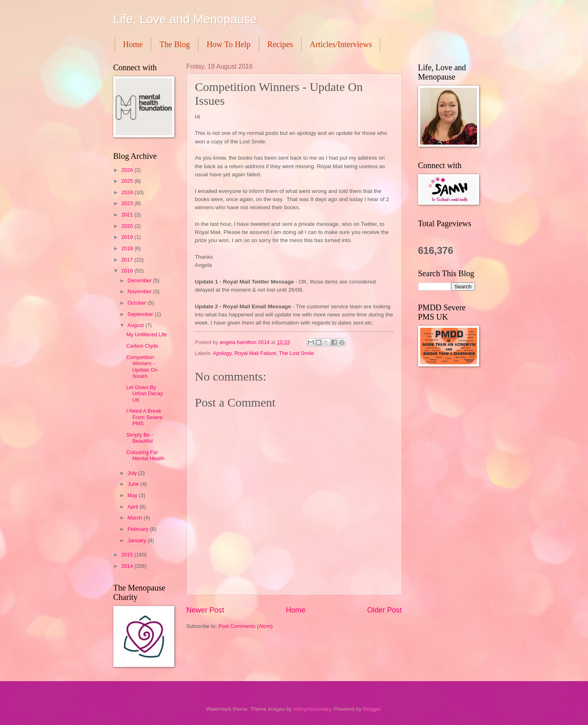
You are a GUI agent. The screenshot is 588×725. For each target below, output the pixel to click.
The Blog (175, 44)
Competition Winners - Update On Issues (142, 367)
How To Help (228, 44)
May (133, 495)
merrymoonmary (312, 709)
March (136, 518)
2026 (128, 170)
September (141, 314)
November (140, 291)
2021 (128, 215)
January (138, 540)
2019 (128, 237)
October (138, 303)
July (133, 473)
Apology (222, 353)
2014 (128, 566)
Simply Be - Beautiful (140, 438)
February (139, 529)
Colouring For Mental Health (145, 455)
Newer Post (205, 610)
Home (133, 44)
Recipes (280, 44)
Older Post (384, 610)
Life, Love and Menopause (185, 19)
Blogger (372, 709)
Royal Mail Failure (255, 353)
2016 (128, 271)
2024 (128, 192)
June (134, 484)
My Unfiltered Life (147, 334)
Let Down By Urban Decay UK (145, 394)
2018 (128, 248)
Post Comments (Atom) (245, 626)
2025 (128, 181)
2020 (128, 226)
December (140, 280)
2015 (128, 555)
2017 (128, 260)
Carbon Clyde (142, 346)
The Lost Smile (297, 353)
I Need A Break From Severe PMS (144, 417)
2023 (128, 203)
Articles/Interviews (341, 44)
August (137, 325)
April (133, 507)
